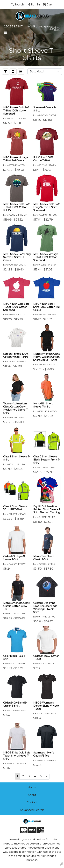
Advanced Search (32, 810)
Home (32, 787)
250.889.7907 (13, 27)
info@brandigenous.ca (43, 27)
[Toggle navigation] (5, 32)
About (32, 795)
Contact (32, 802)
